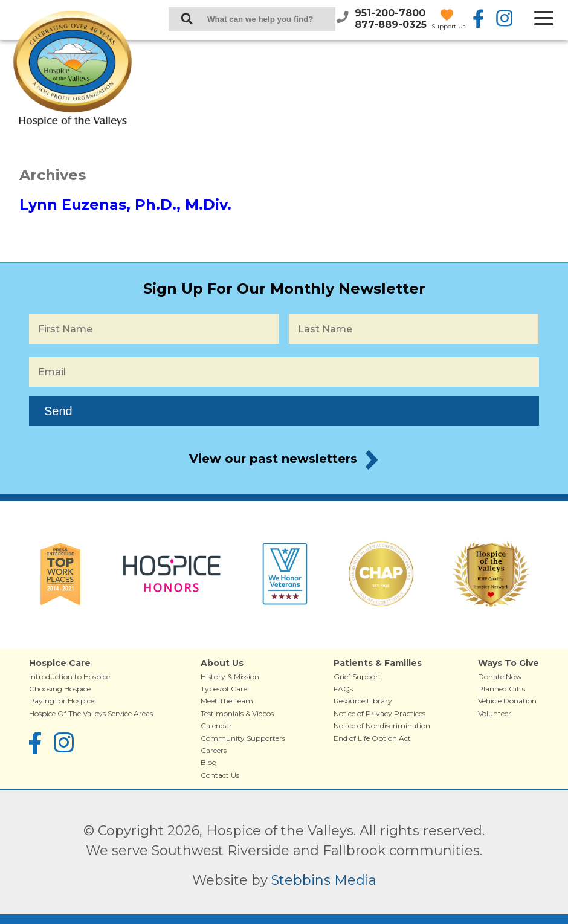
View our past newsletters (273, 459)
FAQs (343, 689)
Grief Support (357, 677)
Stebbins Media (324, 880)
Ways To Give (508, 663)
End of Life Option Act (372, 738)
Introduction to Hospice (69, 677)
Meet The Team (227, 701)
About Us (222, 663)
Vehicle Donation (507, 701)
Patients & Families (378, 663)
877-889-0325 (391, 24)
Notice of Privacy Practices (379, 713)
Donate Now (500, 677)
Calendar (216, 725)
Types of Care (224, 689)
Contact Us (220, 775)
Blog (209, 762)
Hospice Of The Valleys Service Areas (91, 713)
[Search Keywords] (252, 19)
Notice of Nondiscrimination (382, 725)
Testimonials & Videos (237, 713)
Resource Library (363, 701)
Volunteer (495, 713)
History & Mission (230, 677)
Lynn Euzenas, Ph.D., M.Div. (125, 205)
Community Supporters (243, 738)
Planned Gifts (502, 689)
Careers (214, 750)
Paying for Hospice (62, 701)
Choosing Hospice (60, 689)
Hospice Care (60, 663)
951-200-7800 (390, 13)
